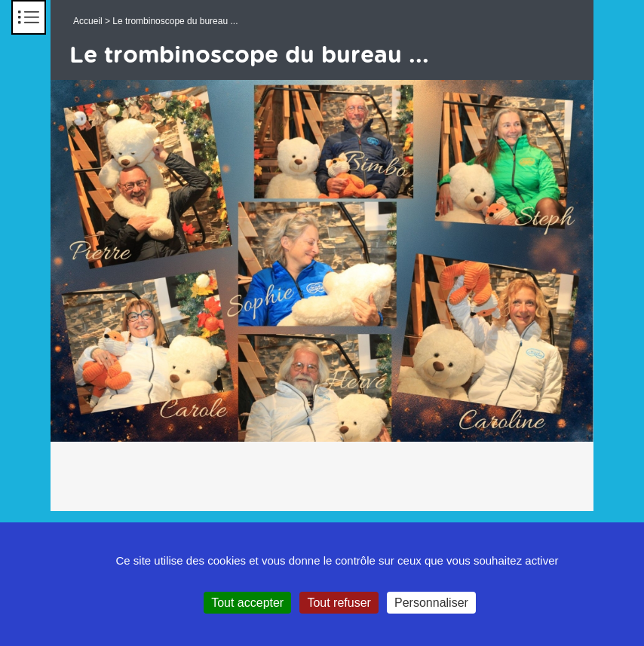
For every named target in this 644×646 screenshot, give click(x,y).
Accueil (88, 21)
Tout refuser (339, 603)
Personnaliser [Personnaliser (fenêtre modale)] (431, 603)
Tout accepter (247, 603)
